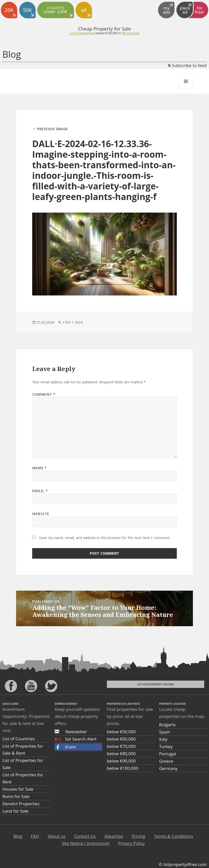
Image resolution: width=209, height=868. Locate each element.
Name (39, 468)
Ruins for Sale (16, 796)
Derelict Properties (21, 804)
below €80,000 (121, 754)
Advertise (114, 836)
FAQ (35, 836)
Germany (168, 768)
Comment (44, 394)
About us (57, 836)
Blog (12, 54)
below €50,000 (121, 732)
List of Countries (18, 739)
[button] (78, 747)
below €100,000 (123, 768)
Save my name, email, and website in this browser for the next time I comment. (105, 538)
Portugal (168, 754)
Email (40, 491)
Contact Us (85, 836)
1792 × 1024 (72, 322)
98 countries (131, 33)
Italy (163, 739)
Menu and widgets (186, 88)
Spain (165, 732)
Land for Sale (15, 811)
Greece (166, 761)
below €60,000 (121, 739)
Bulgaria (167, 725)
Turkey (166, 746)
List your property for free (156, 684)
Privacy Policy (131, 843)
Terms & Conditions (174, 836)
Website (41, 514)
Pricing (139, 836)
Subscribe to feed (187, 65)
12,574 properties (82, 33)
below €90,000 (121, 761)
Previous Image (52, 129)
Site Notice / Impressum (86, 843)
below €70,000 (121, 746)
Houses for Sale (18, 789)
